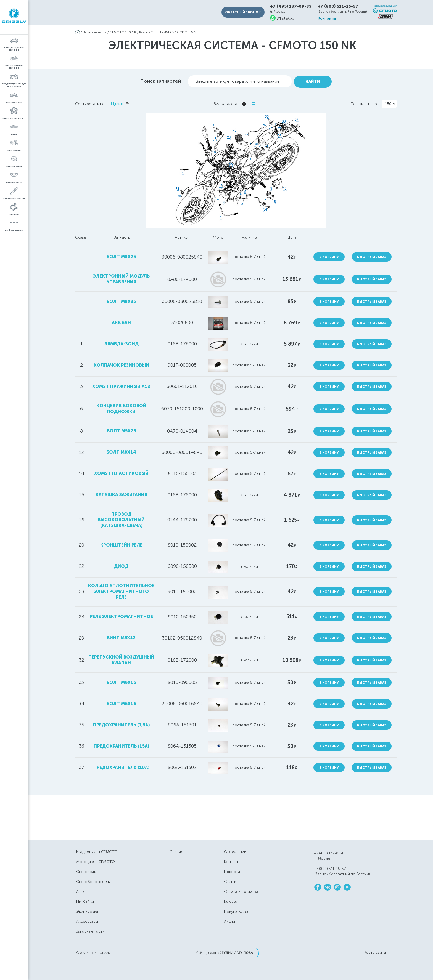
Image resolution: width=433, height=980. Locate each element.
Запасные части (95, 32)
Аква (80, 890)
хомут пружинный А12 (121, 385)
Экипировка (87, 910)
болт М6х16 (121, 702)
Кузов (144, 32)
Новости (232, 870)
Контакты (327, 18)
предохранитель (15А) (121, 745)
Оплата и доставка (241, 890)
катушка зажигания (121, 493)
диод (121, 565)
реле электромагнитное (121, 615)
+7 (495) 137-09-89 (291, 6)
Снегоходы (86, 870)
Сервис (176, 850)
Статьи (230, 880)
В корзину (330, 255)
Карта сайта (375, 951)
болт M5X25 (121, 429)
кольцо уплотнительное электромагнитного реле (121, 590)
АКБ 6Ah (121, 321)
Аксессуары (87, 920)
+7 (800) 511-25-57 (338, 6)
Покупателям (236, 910)
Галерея (231, 900)
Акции (229, 920)
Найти (313, 80)
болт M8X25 (121, 300)
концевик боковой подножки (121, 407)
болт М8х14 (121, 451)
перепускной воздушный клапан (121, 659)
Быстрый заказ (373, 255)
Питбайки (85, 900)
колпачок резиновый (121, 364)
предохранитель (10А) (121, 766)
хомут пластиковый (121, 472)
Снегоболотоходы (93, 880)
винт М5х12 (121, 636)
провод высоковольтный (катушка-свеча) (121, 519)
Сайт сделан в (228, 951)
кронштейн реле (121, 544)
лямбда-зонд (121, 343)
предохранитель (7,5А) (121, 724)
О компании (235, 850)
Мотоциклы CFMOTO (96, 860)
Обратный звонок (243, 12)
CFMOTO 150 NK (123, 32)
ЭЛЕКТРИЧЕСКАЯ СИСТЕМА (173, 32)
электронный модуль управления (121, 278)
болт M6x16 (121, 681)
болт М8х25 (121, 255)
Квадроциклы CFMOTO (97, 850)
